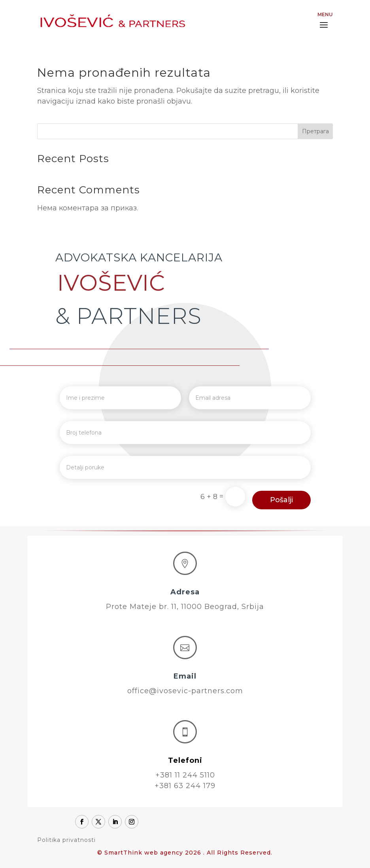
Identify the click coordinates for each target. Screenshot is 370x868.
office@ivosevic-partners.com (185, 691)
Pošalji (281, 500)
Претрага (315, 131)
